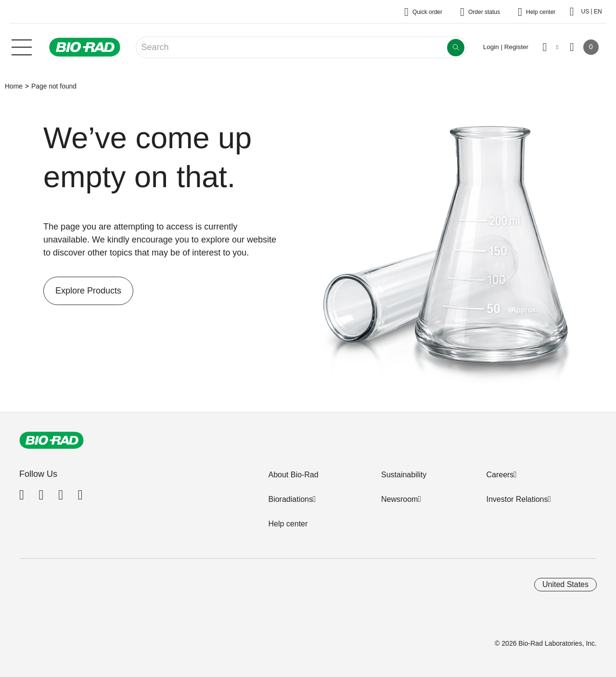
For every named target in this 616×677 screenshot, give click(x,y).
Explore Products (82, 291)
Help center (288, 524)
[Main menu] (22, 46)
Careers (500, 475)
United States (565, 584)
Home (14, 86)
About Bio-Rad (293, 475)
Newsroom (399, 499)
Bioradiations (290, 499)
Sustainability (404, 475)
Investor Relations (517, 499)
